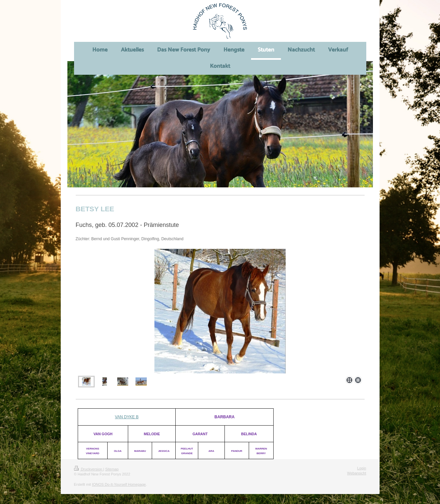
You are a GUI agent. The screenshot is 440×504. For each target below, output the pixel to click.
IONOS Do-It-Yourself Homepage (119, 484)
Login (362, 468)
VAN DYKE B (127, 417)
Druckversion (89, 469)
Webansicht (356, 473)
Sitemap (112, 469)
